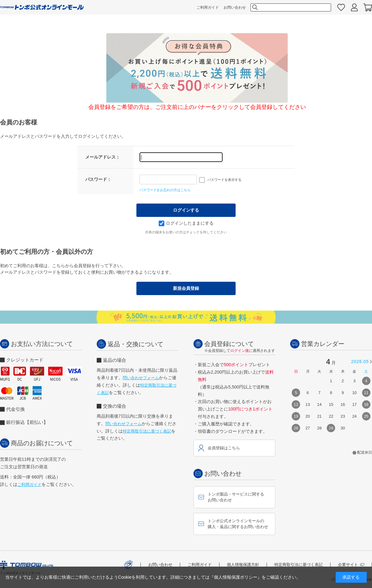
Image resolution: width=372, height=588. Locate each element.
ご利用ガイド (208, 7)
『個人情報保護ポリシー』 (236, 577)
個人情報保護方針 (243, 565)
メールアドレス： (103, 157)
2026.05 (360, 361)
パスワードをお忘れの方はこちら (165, 190)
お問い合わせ (235, 7)
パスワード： (98, 179)
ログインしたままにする (186, 223)
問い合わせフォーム (141, 378)
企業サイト (351, 565)
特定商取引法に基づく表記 (147, 431)
